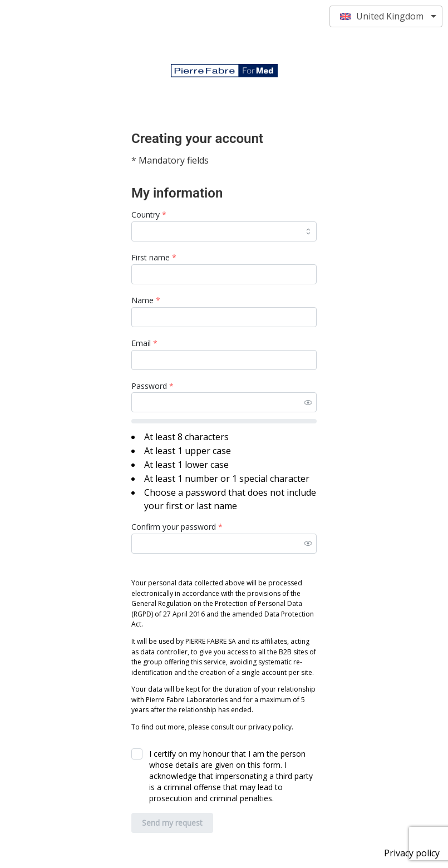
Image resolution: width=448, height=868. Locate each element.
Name (146, 300)
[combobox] (224, 231)
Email (144, 343)
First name (154, 257)
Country (149, 214)
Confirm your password (177, 527)
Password (152, 386)
